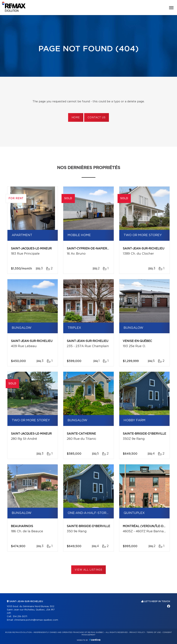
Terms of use (154, 632)
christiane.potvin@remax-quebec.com (36, 620)
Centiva (95, 640)
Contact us (97, 118)
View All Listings (88, 570)
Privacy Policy (137, 632)
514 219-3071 (20, 617)
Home (76, 118)
